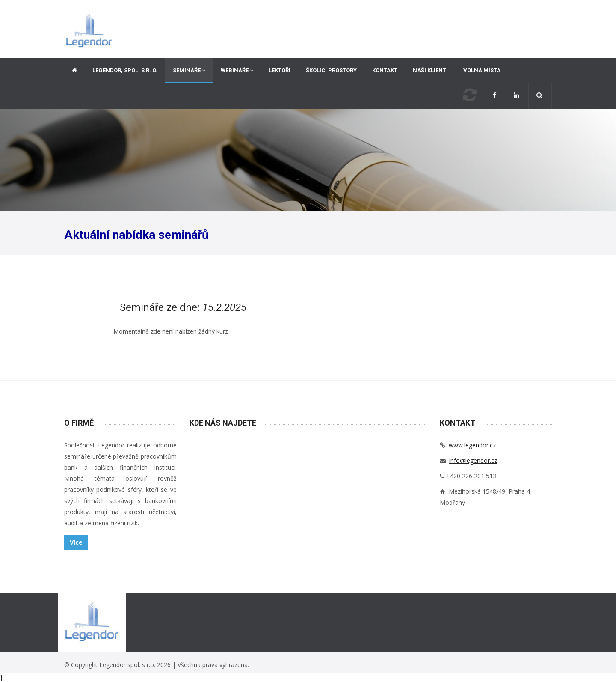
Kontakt (385, 70)
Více (76, 542)
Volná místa (482, 70)
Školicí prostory (331, 70)
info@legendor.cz (473, 460)
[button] (540, 96)
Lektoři (280, 70)
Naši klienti (430, 70)
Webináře (237, 70)
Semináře (189, 70)
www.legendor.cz (472, 445)
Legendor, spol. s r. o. (125, 70)
